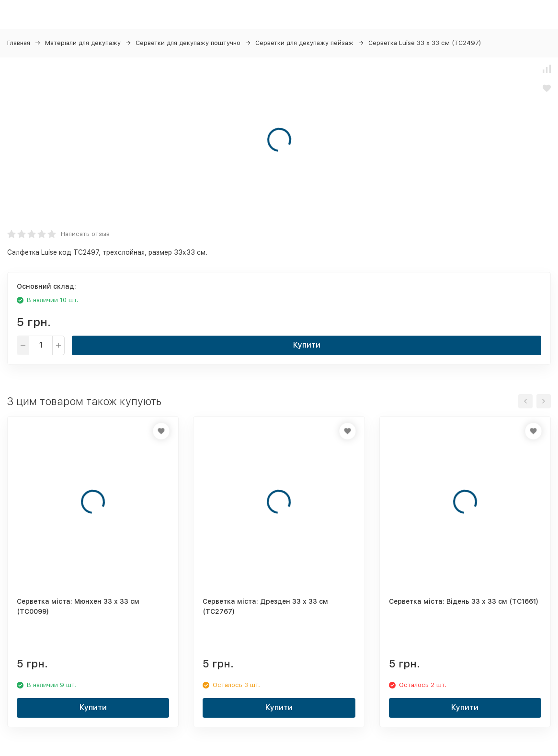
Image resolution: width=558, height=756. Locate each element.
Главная (19, 43)
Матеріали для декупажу (83, 43)
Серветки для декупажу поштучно (188, 43)
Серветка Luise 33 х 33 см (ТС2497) (425, 43)
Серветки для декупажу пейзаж (304, 43)
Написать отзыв (85, 234)
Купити (307, 345)
